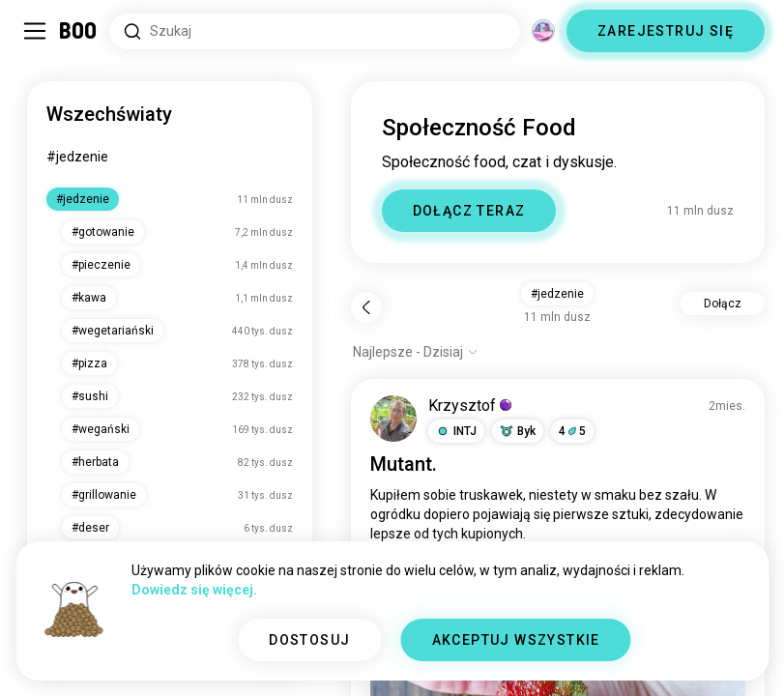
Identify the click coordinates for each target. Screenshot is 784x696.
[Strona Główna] (79, 31)
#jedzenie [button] (557, 294)
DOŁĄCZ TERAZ (469, 211)
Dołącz (723, 304)
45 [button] (572, 431)
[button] (456, 431)
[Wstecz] (366, 307)
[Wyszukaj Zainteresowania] (315, 31)
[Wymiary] (543, 31)
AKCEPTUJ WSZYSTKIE (516, 640)
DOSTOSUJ (309, 640)
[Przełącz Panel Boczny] (35, 31)
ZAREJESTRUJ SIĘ (666, 31)
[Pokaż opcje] (416, 352)
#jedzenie (77, 157)
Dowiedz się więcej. (194, 590)
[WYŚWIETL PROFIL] (393, 419)
